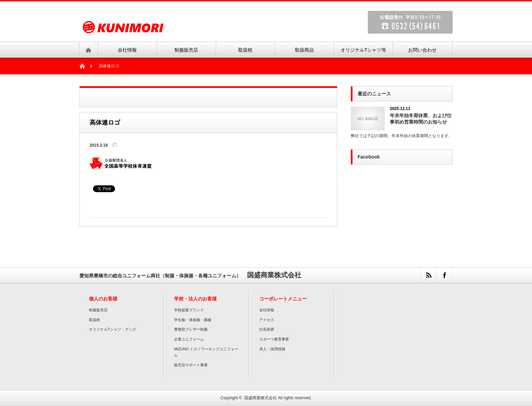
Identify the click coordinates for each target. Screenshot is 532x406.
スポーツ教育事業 (274, 339)
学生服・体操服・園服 (193, 320)
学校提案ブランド (189, 310)
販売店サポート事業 (191, 365)
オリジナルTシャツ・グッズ (112, 329)
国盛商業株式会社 (261, 398)
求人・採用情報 (272, 349)
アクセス (267, 320)
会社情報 (267, 310)
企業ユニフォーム (189, 339)
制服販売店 (98, 310)
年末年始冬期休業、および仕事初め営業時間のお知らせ (421, 119)
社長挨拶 (267, 329)
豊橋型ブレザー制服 (191, 329)
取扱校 (94, 320)
